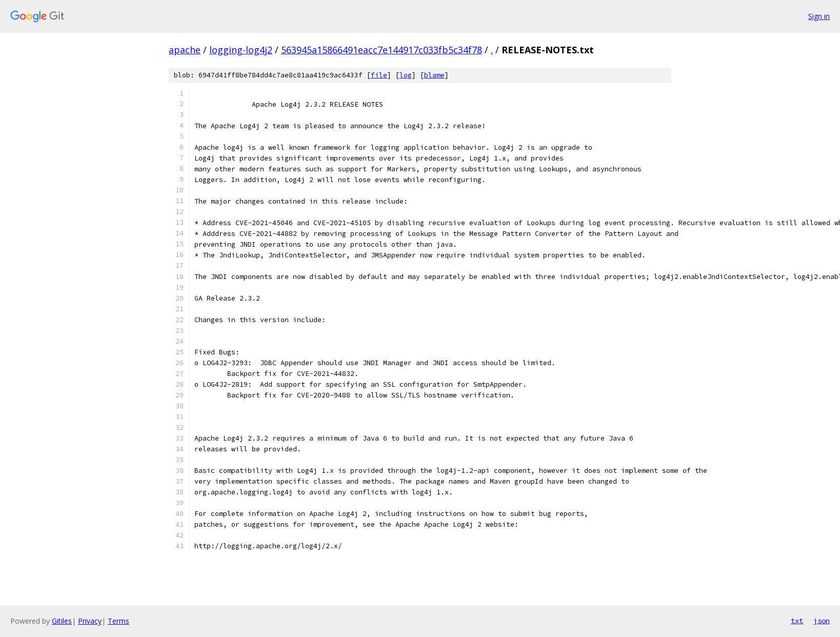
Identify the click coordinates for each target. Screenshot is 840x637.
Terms (118, 621)
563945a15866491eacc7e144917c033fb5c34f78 (382, 50)
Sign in (819, 16)
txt (797, 621)
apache (185, 50)
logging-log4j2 (241, 50)
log (406, 75)
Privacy (90, 621)
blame (434, 75)
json (822, 621)
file (379, 75)
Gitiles (62, 621)
